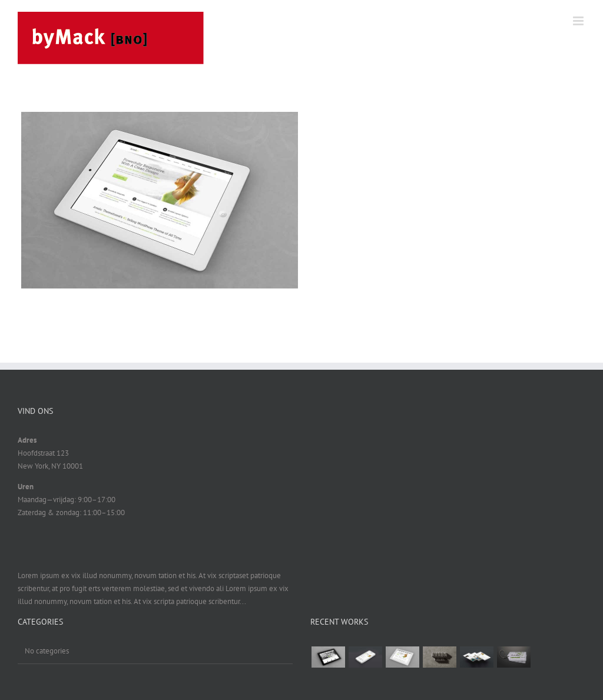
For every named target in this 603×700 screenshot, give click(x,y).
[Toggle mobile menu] (579, 21)
